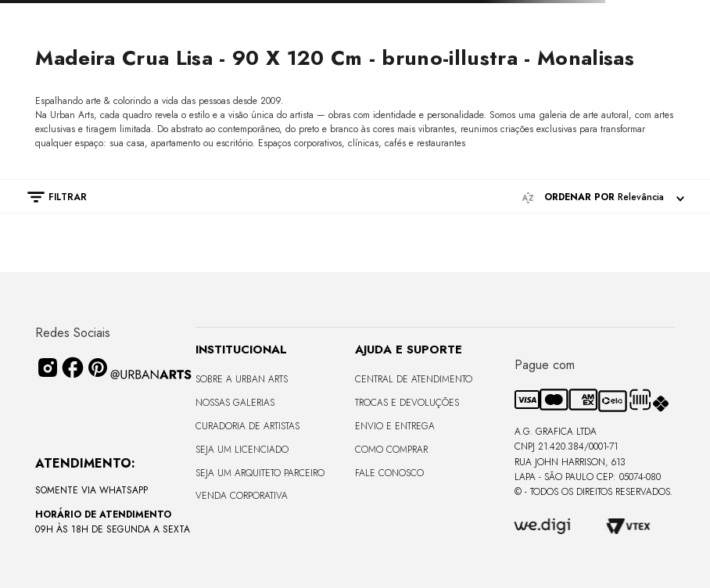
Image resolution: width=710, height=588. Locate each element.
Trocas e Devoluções (407, 403)
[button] (49, 197)
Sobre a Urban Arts (242, 379)
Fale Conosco (389, 473)
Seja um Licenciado (242, 450)
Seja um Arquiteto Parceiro (260, 473)
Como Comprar (391, 450)
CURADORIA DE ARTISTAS (247, 426)
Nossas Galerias (235, 403)
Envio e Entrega (395, 426)
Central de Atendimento (414, 379)
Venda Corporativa (242, 496)
